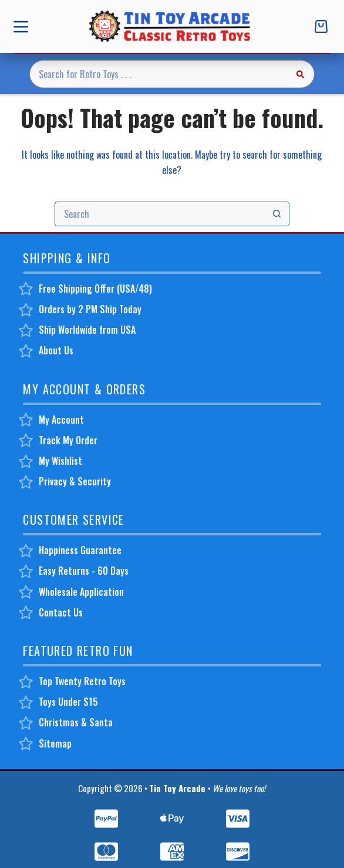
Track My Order (68, 440)
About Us (56, 350)
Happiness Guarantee (80, 550)
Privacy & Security (75, 481)
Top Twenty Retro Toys (82, 681)
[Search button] (301, 74)
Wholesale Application (81, 592)
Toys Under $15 (68, 702)
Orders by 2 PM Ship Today (90, 309)
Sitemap (55, 743)
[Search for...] (158, 74)
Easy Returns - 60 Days (84, 571)
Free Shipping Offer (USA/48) (95, 289)
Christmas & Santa (76, 722)
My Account (61, 420)
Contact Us (61, 612)
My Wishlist (60, 461)
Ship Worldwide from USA (87, 330)
